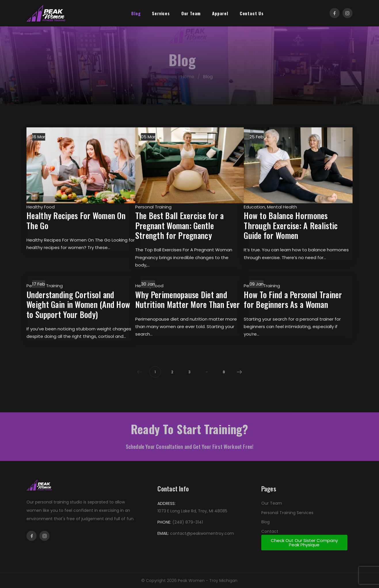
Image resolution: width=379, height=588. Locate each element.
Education (254, 207)
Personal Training (153, 207)
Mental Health (282, 207)
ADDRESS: (166, 503)
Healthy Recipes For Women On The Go (76, 220)
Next (238, 372)
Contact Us (252, 13)
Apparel (220, 13)
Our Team (191, 13)
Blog (136, 13)
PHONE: (164, 522)
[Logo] (46, 13)
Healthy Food (41, 207)
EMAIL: (163, 533)
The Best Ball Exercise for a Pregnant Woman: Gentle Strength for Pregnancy (180, 225)
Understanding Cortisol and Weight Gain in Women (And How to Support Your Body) (78, 304)
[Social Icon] (335, 13)
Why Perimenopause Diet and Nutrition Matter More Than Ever (188, 299)
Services (161, 13)
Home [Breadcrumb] (193, 77)
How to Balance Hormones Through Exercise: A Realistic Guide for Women (291, 225)
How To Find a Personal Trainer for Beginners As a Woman (293, 299)
